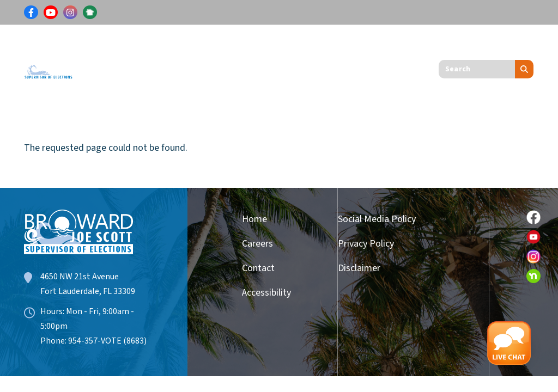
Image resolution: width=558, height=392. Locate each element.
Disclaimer (359, 268)
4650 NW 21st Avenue (80, 277)
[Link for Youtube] (51, 13)
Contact (258, 268)
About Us (110, 87)
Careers (257, 244)
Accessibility (262, 293)
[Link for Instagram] (70, 13)
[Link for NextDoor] (90, 13)
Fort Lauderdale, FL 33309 (88, 291)
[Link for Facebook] (31, 13)
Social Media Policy (377, 219)
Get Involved (360, 47)
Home (254, 219)
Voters (105, 47)
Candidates (285, 47)
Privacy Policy (366, 244)
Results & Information (189, 47)
